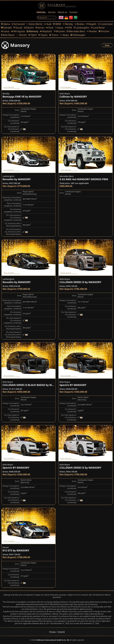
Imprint (61, 632)
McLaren (59, 31)
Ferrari (40, 28)
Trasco (54, 35)
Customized (105, 24)
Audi (48, 24)
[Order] (107, 45)
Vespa (64, 35)
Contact (73, 12)
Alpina (6, 24)
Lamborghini (81, 28)
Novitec (92, 31)
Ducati (18, 28)
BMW (57, 24)
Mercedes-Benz (76, 31)
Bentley (68, 24)
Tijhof (32, 35)
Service (52, 12)
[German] (66, 18)
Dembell (6, 28)
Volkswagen (78, 35)
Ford (50, 28)
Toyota (43, 35)
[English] (61, 18)
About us (62, 12)
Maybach (46, 31)
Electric (29, 28)
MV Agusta (18, 31)
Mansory (32, 31)
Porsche (104, 31)
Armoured (18, 24)
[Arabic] (76, 18)
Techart (21, 35)
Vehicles (41, 12)
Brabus (79, 24)
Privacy (52, 632)
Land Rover (98, 28)
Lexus (5, 31)
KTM (68, 28)
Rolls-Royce (8, 35)
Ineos (59, 28)
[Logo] (57, 6)
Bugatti (91, 24)
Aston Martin (34, 24)
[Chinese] (71, 18)
